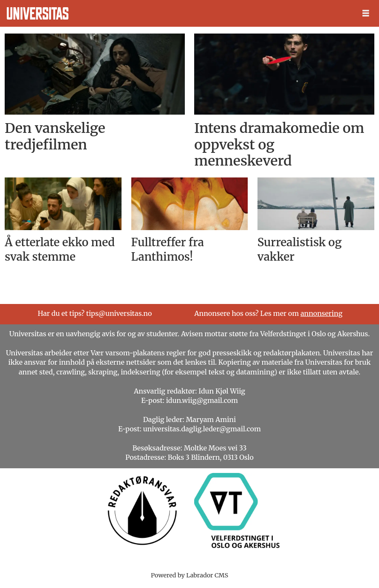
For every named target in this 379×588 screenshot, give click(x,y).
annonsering (321, 313)
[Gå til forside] (38, 13)
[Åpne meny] (366, 13)
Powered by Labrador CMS (189, 575)
